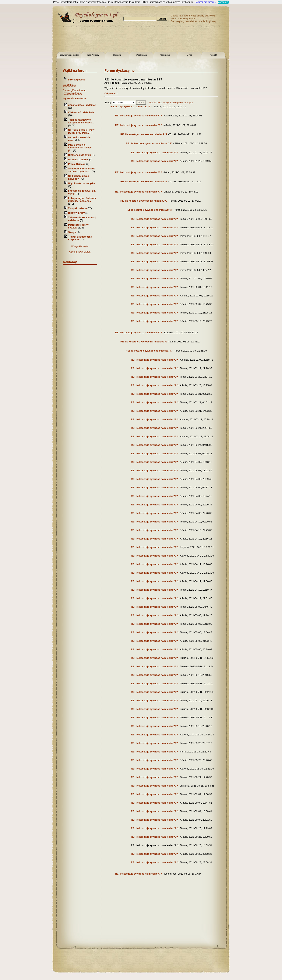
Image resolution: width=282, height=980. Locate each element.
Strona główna (76, 80)
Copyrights (165, 55)
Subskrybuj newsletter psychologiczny (193, 21)
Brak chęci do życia (80, 155)
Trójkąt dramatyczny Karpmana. (80, 238)
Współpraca (141, 55)
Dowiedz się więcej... (205, 2)
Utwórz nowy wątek (80, 252)
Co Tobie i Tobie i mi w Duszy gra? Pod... (81, 131)
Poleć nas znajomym (183, 18)
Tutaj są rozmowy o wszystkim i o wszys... (81, 121)
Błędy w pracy (76, 213)
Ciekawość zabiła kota (81, 112)
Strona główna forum (74, 90)
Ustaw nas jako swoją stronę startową (193, 16)
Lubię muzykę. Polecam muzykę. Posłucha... (82, 200)
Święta (72, 232)
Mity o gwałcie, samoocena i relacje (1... (80, 148)
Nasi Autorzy (93, 55)
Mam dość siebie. (78, 159)
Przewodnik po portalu (69, 55)
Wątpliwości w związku (82, 183)
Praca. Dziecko (77, 164)
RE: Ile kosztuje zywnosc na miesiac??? (139, 116)
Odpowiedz (111, 93)
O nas (189, 55)
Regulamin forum (72, 93)
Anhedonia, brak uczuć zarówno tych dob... (82, 170)
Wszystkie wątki (80, 246)
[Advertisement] (15, 61)
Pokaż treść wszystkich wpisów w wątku (171, 103)
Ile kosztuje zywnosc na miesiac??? (131, 106)
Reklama (117, 55)
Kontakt (213, 55)
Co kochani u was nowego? (79, 177)
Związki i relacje (77, 208)
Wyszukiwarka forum (75, 98)
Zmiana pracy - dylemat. (82, 105)
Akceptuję (223, 2)
